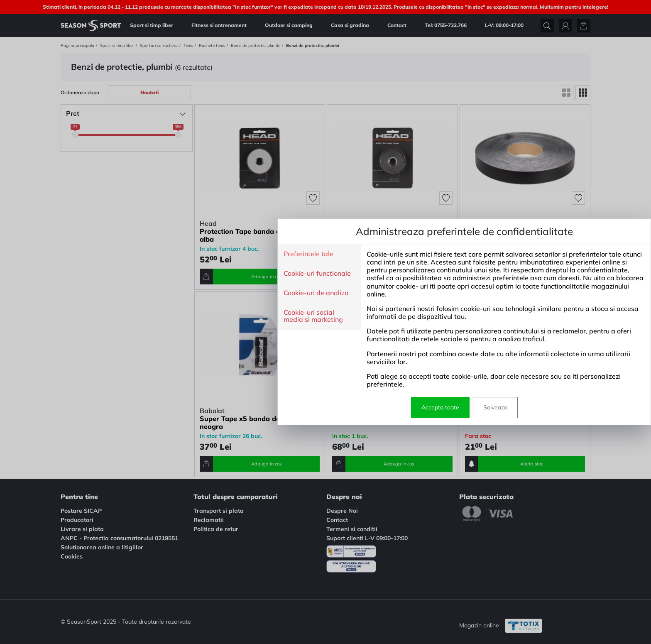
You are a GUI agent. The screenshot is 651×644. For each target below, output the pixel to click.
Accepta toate (302, 407)
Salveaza (357, 407)
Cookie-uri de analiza (177, 293)
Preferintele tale (170, 254)
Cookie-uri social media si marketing (175, 316)
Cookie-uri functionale (179, 274)
